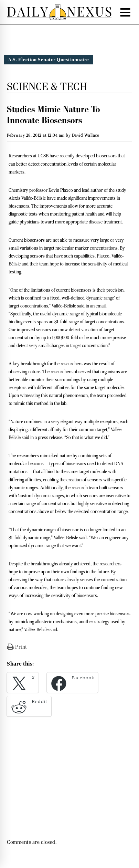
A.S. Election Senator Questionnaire (49, 60)
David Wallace (86, 135)
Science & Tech (47, 86)
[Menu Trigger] (125, 12)
